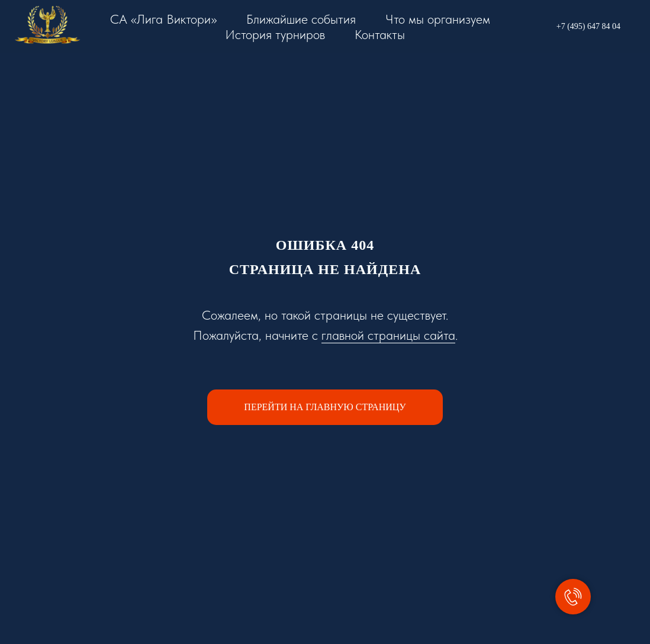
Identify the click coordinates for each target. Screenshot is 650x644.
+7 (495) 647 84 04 (588, 26)
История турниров (275, 34)
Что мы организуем (438, 19)
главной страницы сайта (388, 335)
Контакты (380, 34)
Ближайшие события (301, 19)
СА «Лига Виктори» (163, 19)
